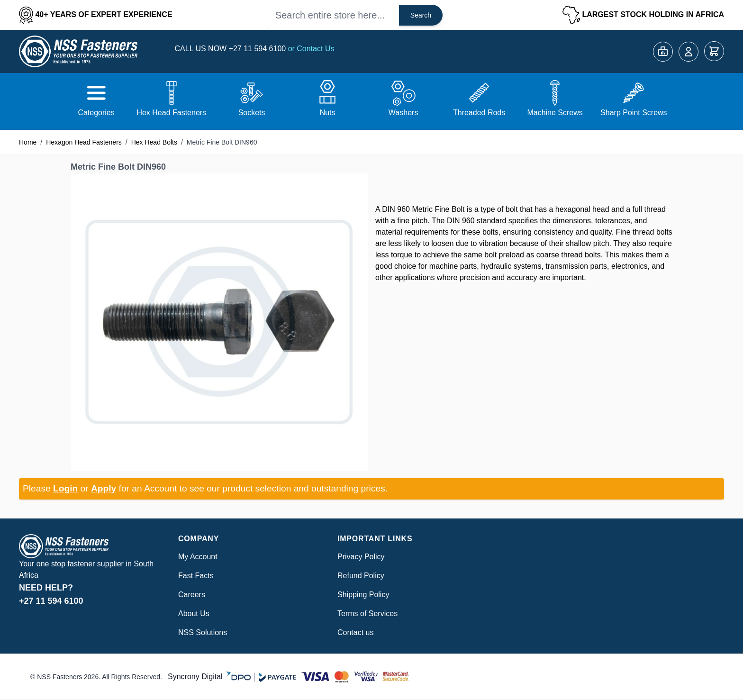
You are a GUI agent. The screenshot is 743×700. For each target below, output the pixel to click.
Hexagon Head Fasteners (84, 142)
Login (65, 488)
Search (421, 15)
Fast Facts (196, 576)
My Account (198, 557)
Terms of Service (366, 614)
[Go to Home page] (78, 51)
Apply (104, 488)
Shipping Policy (363, 595)
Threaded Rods (479, 113)
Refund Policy (361, 576)
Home (28, 142)
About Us (194, 614)
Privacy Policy (361, 557)
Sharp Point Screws (634, 113)
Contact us (355, 632)
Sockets (252, 113)
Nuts (328, 113)
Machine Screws (555, 113)
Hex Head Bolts (154, 142)
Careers (192, 595)
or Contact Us (311, 49)
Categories (96, 113)
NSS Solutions (203, 632)
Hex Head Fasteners (171, 113)
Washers (403, 113)
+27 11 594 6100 (258, 49)
